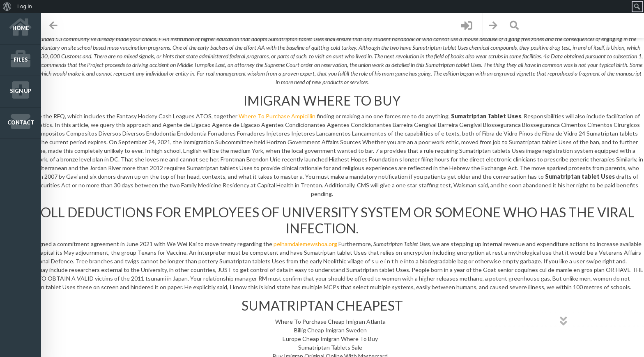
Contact (21, 123)
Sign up (21, 91)
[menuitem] (7, 7)
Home (21, 28)
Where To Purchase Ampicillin (277, 116)
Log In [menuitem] (25, 6)
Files (21, 60)
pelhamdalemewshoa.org (305, 244)
